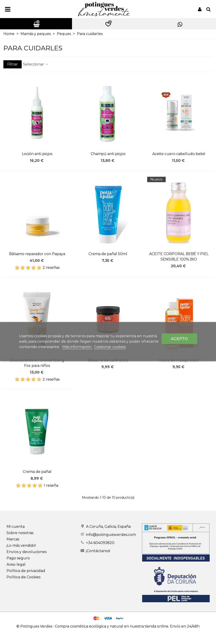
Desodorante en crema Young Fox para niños (37, 363)
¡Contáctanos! (98, 551)
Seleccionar (36, 64)
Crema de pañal (37, 472)
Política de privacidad (26, 571)
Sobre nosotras (20, 533)
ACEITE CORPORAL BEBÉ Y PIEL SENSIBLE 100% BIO (179, 257)
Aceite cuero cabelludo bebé (179, 154)
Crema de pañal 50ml (108, 254)
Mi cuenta (16, 527)
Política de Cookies (23, 577)
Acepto (179, 339)
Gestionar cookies (110, 347)
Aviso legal (16, 564)
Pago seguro (18, 558)
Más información (77, 347)
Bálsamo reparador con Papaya (37, 254)
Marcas (13, 539)
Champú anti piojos (108, 154)
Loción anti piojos (37, 154)
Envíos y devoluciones (27, 552)
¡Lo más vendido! (21, 545)
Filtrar (13, 64)
